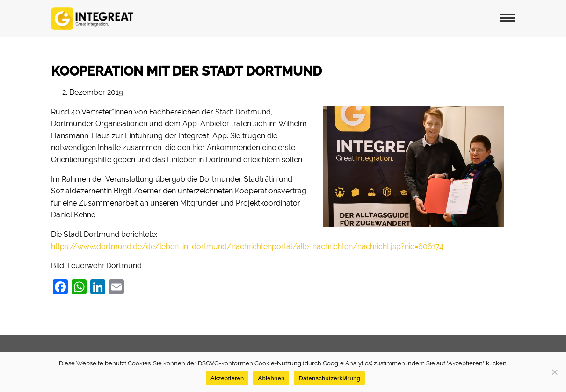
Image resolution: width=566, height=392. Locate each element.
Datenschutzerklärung (329, 378)
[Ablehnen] (554, 372)
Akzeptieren (227, 378)
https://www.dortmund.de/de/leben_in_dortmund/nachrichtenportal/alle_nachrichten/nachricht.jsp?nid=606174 (247, 246)
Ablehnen (271, 378)
